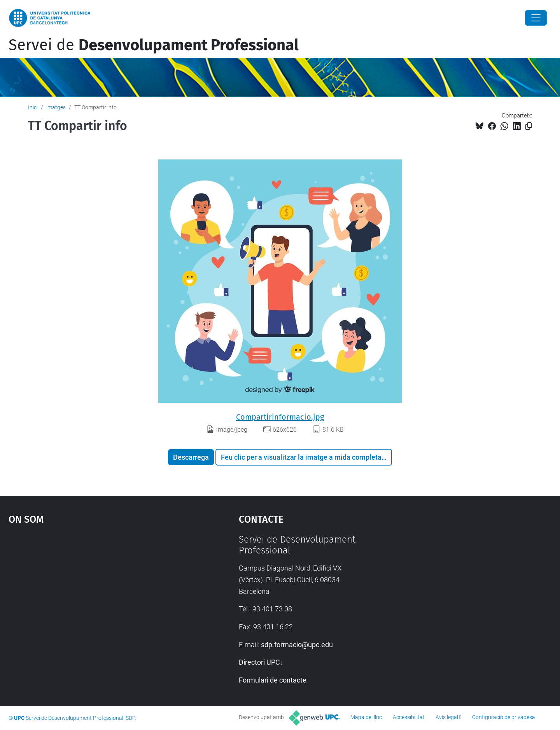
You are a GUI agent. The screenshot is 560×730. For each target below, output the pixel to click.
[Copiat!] (529, 126)
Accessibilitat (409, 717)
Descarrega (191, 457)
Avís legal (447, 717)
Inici (33, 107)
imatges (56, 107)
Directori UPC (259, 662)
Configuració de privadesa (504, 717)
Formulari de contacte (273, 680)
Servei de (154, 45)
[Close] (536, 18)
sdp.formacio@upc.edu (297, 645)
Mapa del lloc (366, 717)
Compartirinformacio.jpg (280, 417)
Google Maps (96, 592)
